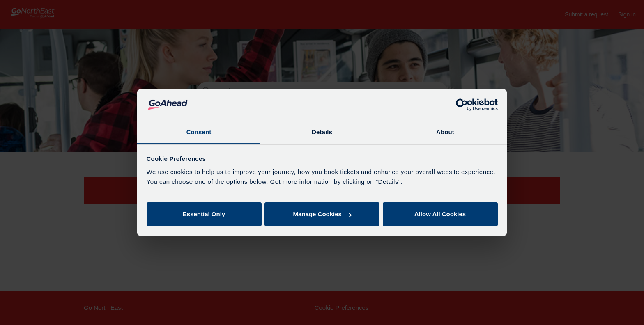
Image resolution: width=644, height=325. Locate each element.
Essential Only (204, 214)
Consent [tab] (199, 132)
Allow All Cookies (440, 214)
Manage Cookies (322, 214)
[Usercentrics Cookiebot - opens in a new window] (462, 105)
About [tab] (445, 132)
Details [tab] (322, 132)
